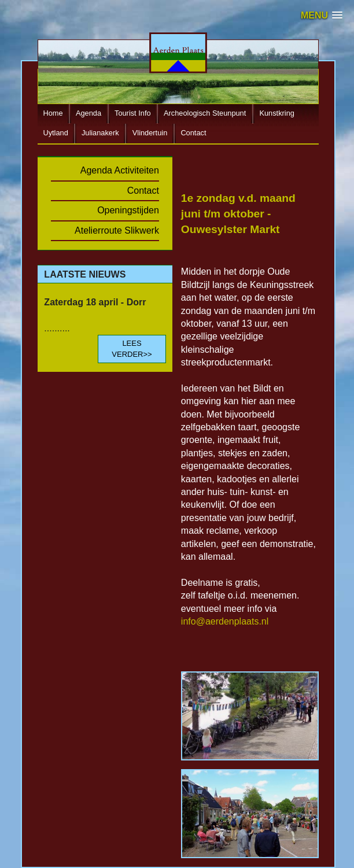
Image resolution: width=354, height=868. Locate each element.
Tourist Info (133, 114)
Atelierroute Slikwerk (117, 230)
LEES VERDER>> (132, 348)
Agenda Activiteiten (120, 170)
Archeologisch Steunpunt (205, 114)
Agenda (89, 114)
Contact (193, 133)
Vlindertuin (150, 133)
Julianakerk (100, 133)
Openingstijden (128, 210)
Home (53, 114)
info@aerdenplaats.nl (225, 621)
